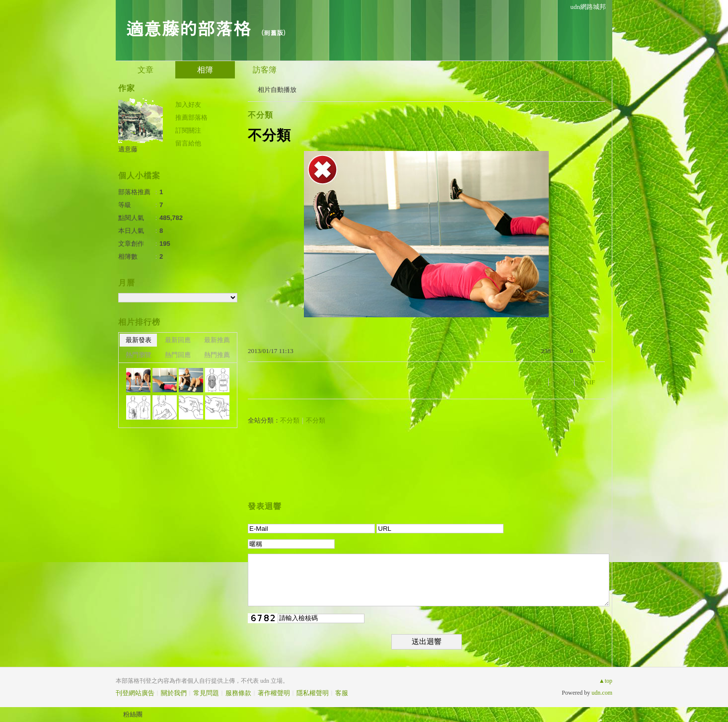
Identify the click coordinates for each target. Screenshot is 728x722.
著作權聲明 (274, 693)
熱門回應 (178, 355)
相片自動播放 (277, 90)
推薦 (535, 382)
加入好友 (188, 105)
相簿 (205, 70)
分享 (561, 382)
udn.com (602, 693)
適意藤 (128, 149)
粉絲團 (133, 714)
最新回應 (178, 340)
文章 (146, 70)
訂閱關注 (188, 130)
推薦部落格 (191, 117)
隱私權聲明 (313, 693)
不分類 (260, 115)
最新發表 (139, 340)
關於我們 (174, 693)
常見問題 (206, 693)
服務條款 (238, 693)
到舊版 (273, 33)
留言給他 (188, 143)
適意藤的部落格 (188, 28)
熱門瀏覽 (139, 355)
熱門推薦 (217, 355)
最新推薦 (217, 340)
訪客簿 (265, 70)
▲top (606, 681)
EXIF (588, 382)
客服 (342, 693)
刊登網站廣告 (135, 693)
